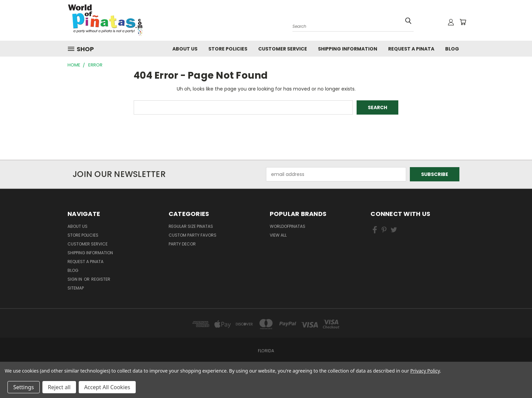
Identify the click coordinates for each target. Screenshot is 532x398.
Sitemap (76, 288)
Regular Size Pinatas (191, 226)
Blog (452, 49)
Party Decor (182, 244)
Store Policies (228, 49)
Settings (24, 387)
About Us (185, 49)
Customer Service (283, 49)
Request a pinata (411, 49)
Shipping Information (348, 49)
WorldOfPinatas (288, 226)
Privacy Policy (425, 371)
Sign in (75, 279)
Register (101, 279)
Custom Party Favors (193, 235)
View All (278, 235)
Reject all (59, 387)
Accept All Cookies (107, 387)
